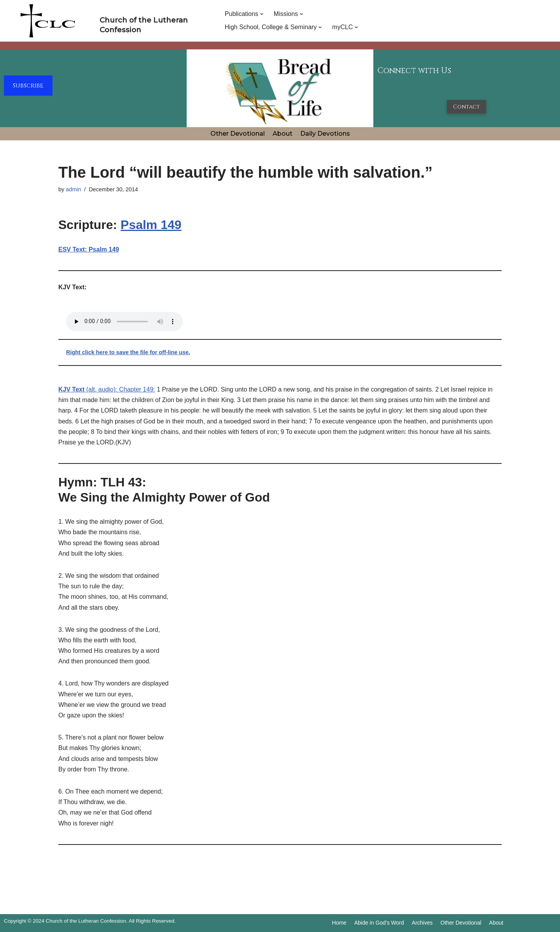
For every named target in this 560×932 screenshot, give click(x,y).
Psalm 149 (151, 225)
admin (73, 189)
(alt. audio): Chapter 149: (107, 389)
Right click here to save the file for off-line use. (128, 352)
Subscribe (28, 86)
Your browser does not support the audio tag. (124, 322)
